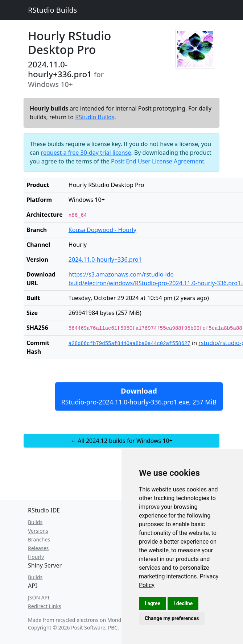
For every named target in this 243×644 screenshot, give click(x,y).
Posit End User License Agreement (158, 161)
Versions (38, 531)
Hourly (36, 557)
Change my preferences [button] (172, 618)
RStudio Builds (52, 10)
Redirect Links (44, 606)
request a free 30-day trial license (86, 153)
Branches (39, 539)
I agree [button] (153, 603)
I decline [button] (183, 603)
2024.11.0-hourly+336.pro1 (105, 259)
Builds (35, 522)
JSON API (39, 597)
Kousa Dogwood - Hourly (102, 230)
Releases (38, 548)
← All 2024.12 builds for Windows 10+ (122, 441)
